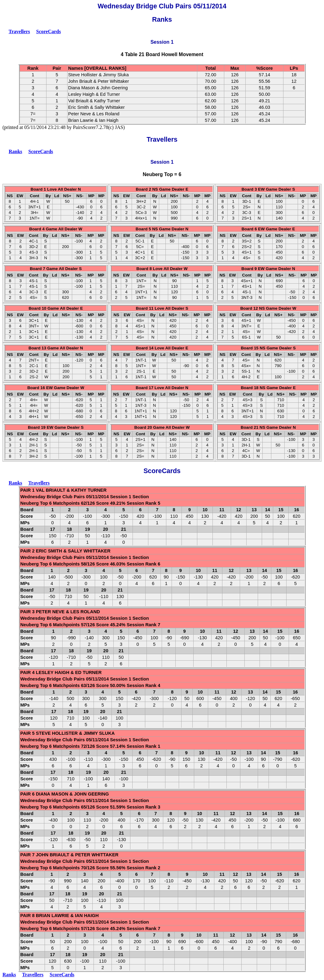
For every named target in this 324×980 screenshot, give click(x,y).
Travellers (19, 31)
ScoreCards (49, 31)
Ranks (15, 151)
